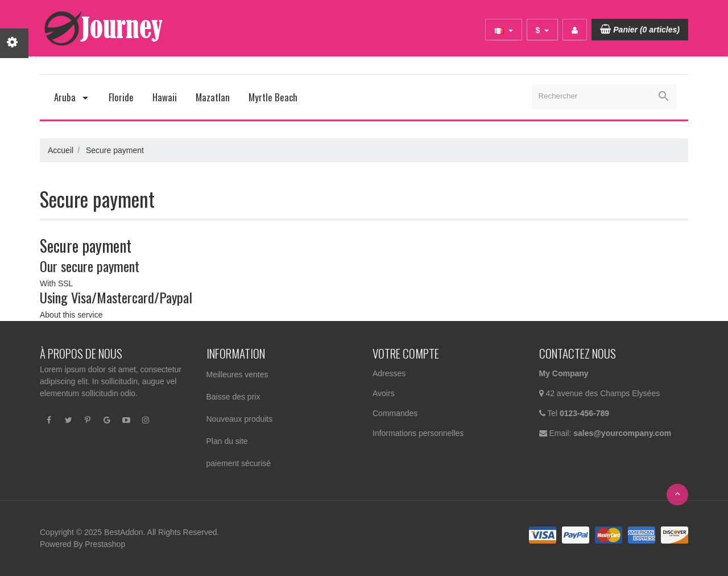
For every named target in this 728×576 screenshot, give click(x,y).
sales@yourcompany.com (622, 433)
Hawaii (165, 97)
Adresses (389, 373)
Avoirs (384, 393)
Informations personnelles (418, 433)
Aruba (72, 97)
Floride (121, 97)
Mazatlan (213, 97)
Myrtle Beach (273, 97)
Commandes (395, 413)
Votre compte (406, 353)
